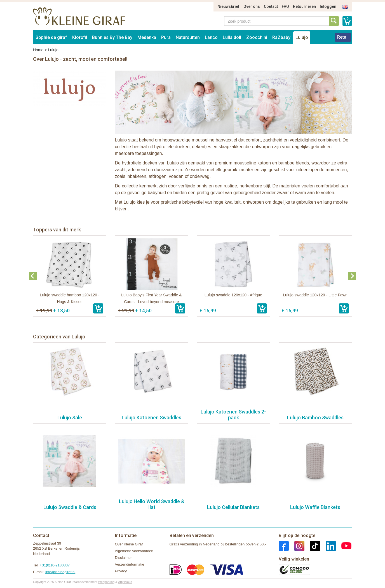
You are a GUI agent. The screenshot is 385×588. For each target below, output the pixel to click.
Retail (343, 37)
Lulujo (302, 37)
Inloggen (328, 6)
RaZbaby (281, 37)
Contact (271, 6)
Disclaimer (124, 558)
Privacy (121, 571)
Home (38, 50)
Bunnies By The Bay (112, 37)
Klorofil (80, 37)
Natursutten (188, 37)
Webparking (106, 582)
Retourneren (304, 6)
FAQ (285, 6)
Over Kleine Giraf (129, 544)
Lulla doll (232, 37)
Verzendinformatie (130, 564)
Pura (166, 37)
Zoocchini (257, 37)
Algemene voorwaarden (134, 551)
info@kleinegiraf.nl (60, 572)
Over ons (252, 6)
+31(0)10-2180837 (55, 565)
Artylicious (125, 582)
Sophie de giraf (51, 37)
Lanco (211, 37)
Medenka (147, 37)
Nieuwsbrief (228, 6)
